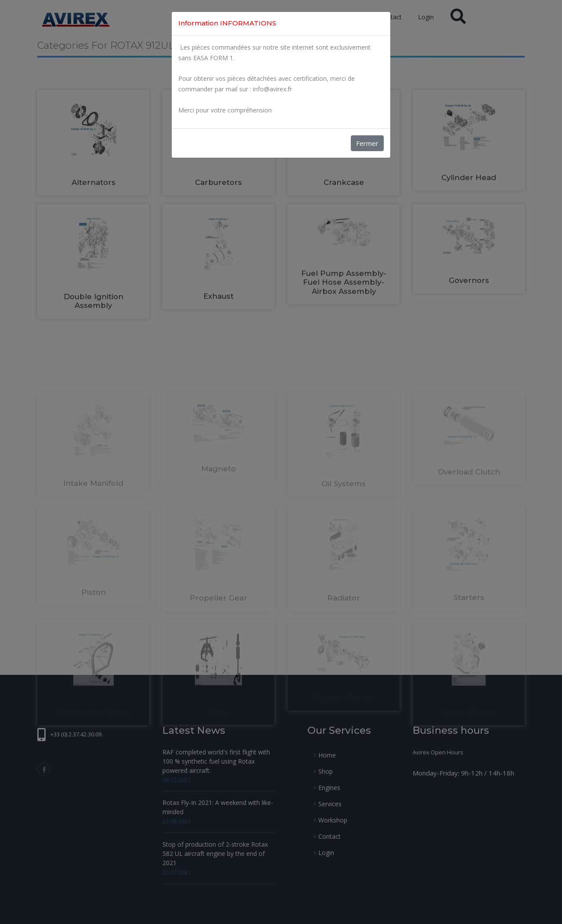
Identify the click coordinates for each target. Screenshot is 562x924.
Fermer (367, 143)
